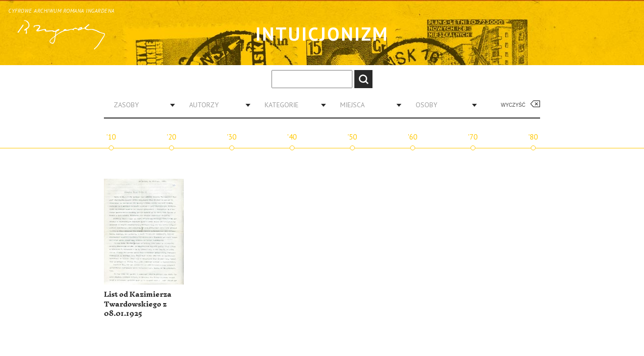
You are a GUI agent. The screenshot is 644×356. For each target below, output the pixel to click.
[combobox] (141, 105)
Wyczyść (513, 105)
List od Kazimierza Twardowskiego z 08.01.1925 (138, 304)
